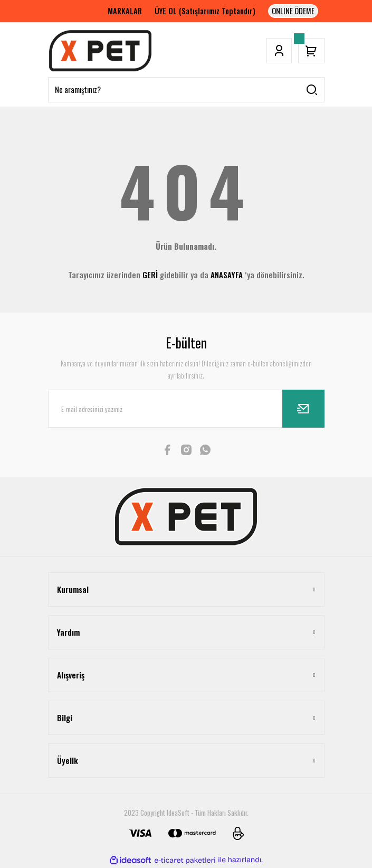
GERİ (150, 275)
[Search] (186, 90)
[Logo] (100, 51)
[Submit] (303, 409)
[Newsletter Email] (186, 409)
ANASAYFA (227, 275)
